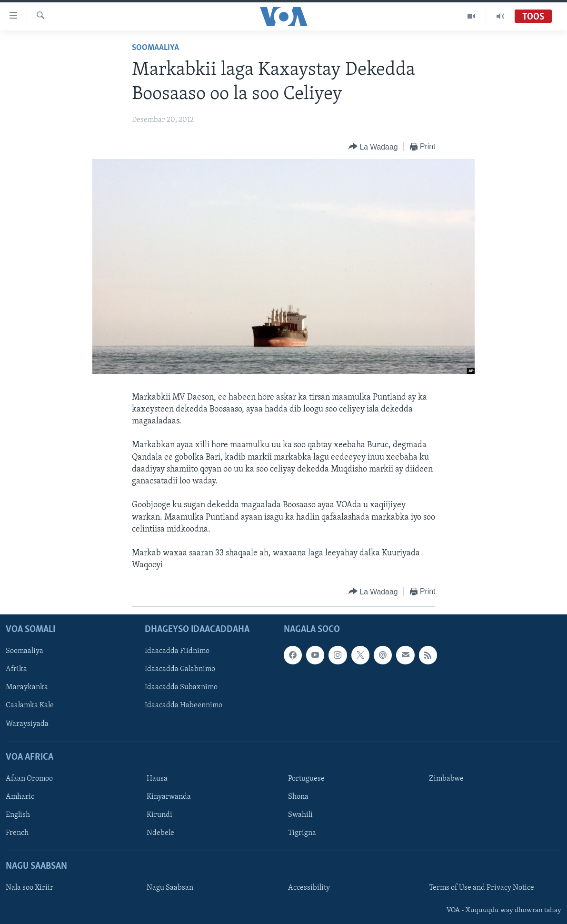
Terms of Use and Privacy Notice (482, 888)
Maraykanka (27, 687)
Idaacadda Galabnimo (180, 669)
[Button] (373, 147)
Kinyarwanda (169, 797)
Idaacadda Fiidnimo (177, 651)
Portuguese (306, 779)
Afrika (16, 669)
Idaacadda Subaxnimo (181, 687)
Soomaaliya (155, 48)
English (18, 815)
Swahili (300, 815)
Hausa (157, 779)
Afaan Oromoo (29, 779)
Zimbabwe (446, 779)
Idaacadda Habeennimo (184, 705)
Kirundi (159, 815)
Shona (298, 797)
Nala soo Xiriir (30, 888)
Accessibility (309, 888)
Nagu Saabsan (170, 888)
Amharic (20, 797)
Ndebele (160, 833)
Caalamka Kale (30, 705)
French (17, 833)
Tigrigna (302, 833)
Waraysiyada (27, 723)
